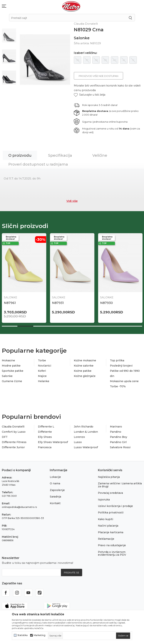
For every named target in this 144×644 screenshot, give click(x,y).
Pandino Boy (119, 437)
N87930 (106, 303)
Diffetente (45, 432)
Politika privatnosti (111, 512)
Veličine (100, 155)
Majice (42, 376)
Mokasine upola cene (124, 381)
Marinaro (116, 427)
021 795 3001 (9, 496)
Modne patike (11, 366)
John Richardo (84, 427)
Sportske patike (13, 371)
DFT (5, 437)
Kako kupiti (106, 519)
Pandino (116, 432)
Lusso (78, 442)
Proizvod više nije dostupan (98, 76)
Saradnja (55, 497)
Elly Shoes (45, 437)
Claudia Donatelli (13, 427)
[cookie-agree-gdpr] (123, 636)
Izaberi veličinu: (86, 53)
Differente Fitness (14, 442)
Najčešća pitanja (109, 477)
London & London (86, 432)
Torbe (42, 360)
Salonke (82, 38)
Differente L (46, 427)
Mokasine (8, 360)
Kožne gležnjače (85, 376)
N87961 (10, 303)
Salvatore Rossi (120, 447)
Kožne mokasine (85, 360)
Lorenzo (79, 437)
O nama (55, 483)
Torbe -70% (118, 386)
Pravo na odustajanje (112, 545)
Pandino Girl (118, 442)
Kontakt (55, 503)
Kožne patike (83, 371)
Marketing (40, 635)
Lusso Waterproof (86, 447)
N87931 (58, 303)
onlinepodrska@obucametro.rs (19, 507)
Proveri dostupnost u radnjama (38, 164)
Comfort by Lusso (14, 432)
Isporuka (104, 500)
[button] (90, 95)
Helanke (44, 381)
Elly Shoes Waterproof (53, 442)
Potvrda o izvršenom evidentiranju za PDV (112, 553)
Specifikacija (60, 155)
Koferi (42, 371)
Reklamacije (106, 539)
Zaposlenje (57, 490)
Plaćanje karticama (111, 532)
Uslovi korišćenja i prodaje (115, 506)
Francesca (45, 447)
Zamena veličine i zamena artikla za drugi (120, 485)
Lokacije (55, 477)
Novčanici (45, 366)
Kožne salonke (84, 366)
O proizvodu (20, 155)
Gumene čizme (12, 381)
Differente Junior (13, 447)
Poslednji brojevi (121, 366)
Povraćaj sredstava (110, 493)
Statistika (22, 635)
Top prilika (117, 360)
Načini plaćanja (108, 526)
